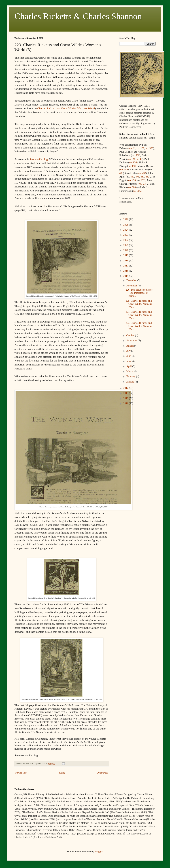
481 (142, 177)
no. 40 (139, 159)
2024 (126, 230)
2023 (126, 235)
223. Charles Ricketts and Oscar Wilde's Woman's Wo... (139, 326)
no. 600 (132, 187)
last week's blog (39, 159)
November (132, 286)
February (131, 376)
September (132, 341)
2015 (126, 276)
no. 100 (141, 148)
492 (143, 180)
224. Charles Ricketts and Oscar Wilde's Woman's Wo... (139, 315)
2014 (126, 388)
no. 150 (132, 166)
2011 (126, 403)
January (130, 382)
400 (121, 173)
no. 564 (143, 184)
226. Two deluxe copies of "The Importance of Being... (139, 293)
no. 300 (149, 148)
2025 (126, 225)
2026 (126, 219)
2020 (126, 250)
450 (132, 177)
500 (138, 155)
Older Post (102, 773)
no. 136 (133, 163)
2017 (126, 266)
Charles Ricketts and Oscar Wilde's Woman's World (66, 108)
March (130, 371)
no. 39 (131, 159)
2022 (126, 240)
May (129, 361)
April (129, 366)
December (132, 280)
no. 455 (132, 180)
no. (142, 173)
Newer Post (21, 773)
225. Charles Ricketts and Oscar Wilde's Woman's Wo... (139, 304)
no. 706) (137, 191)
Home (62, 773)
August (130, 346)
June (129, 356)
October (131, 335)
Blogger (99, 852)
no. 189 (124, 170)
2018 (126, 261)
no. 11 (132, 148)
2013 (126, 393)
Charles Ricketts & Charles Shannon (78, 16)
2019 (126, 255)
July (129, 351)
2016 (126, 271)
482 (147, 177)
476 (137, 177)
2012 (126, 398)
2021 (126, 245)
